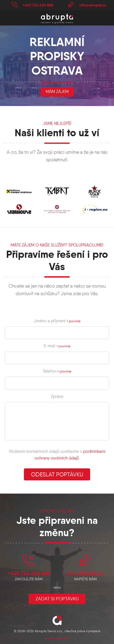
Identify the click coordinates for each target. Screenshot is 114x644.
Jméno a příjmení (57, 321)
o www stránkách (57, 638)
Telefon (57, 371)
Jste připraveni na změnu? (57, 526)
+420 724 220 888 (38, 5)
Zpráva (57, 396)
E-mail (57, 346)
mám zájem (57, 92)
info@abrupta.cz (93, 5)
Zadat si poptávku (57, 599)
